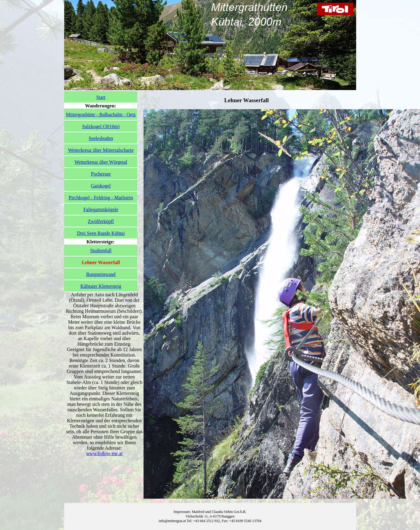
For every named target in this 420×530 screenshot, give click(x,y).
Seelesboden (101, 138)
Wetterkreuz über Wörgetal (101, 162)
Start (101, 97)
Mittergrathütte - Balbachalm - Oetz (101, 115)
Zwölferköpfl (101, 221)
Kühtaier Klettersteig (101, 286)
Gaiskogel (101, 186)
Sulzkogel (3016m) (101, 126)
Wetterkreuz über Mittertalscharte (101, 150)
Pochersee (101, 174)
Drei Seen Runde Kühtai (101, 233)
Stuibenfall (101, 251)
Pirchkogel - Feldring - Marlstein (101, 198)
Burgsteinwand (101, 274)
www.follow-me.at (104, 453)
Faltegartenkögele (101, 209)
